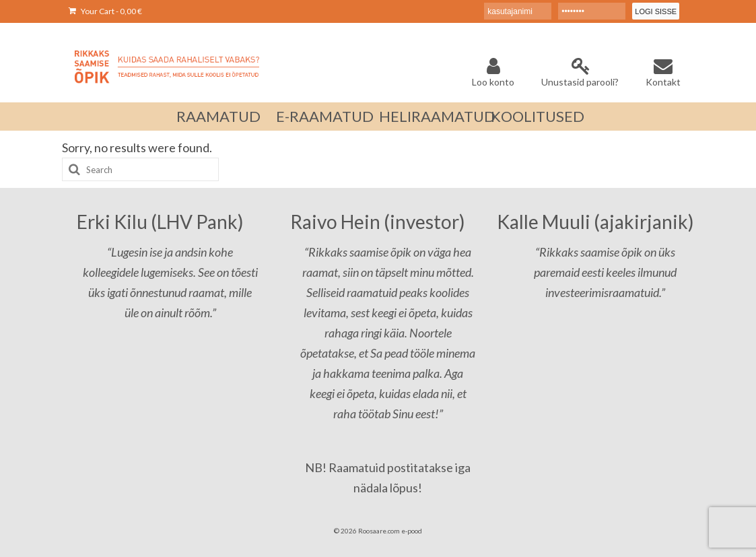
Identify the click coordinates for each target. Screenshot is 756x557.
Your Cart (105, 11)
